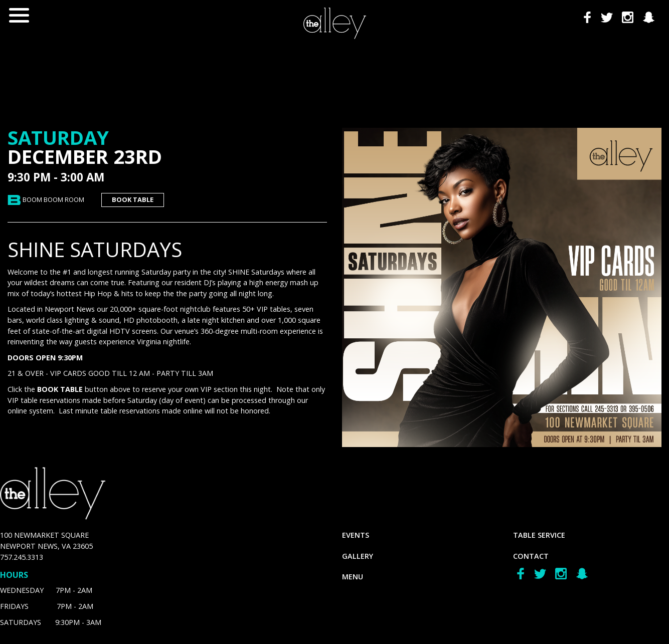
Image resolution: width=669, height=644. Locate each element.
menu (353, 577)
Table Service (539, 535)
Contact (531, 556)
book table (133, 199)
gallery (358, 556)
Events (356, 535)
